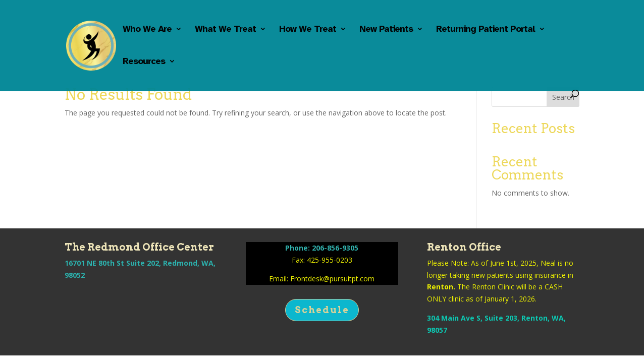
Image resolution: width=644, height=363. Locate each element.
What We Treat (225, 30)
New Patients (386, 30)
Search (563, 97)
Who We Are (147, 30)
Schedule (322, 310)
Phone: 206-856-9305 (322, 248)
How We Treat (308, 30)
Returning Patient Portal (486, 30)
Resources (144, 62)
